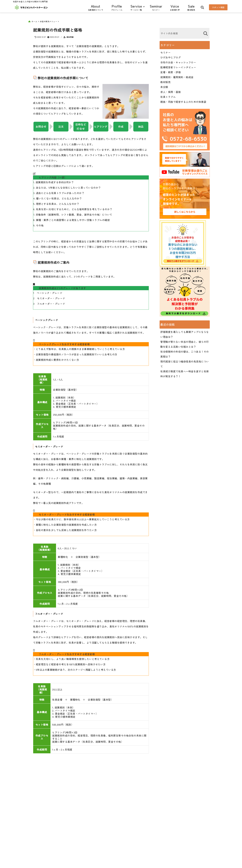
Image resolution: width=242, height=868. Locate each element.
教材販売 (165, 81)
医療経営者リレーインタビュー (178, 66)
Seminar (156, 7)
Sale (191, 7)
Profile (117, 7)
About (96, 7)
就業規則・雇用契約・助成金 (177, 76)
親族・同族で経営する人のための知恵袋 (183, 101)
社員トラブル (168, 96)
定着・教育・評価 (171, 71)
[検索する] (205, 32)
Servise (136, 7)
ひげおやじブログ (171, 56)
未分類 (164, 86)
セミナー (165, 51)
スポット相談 (218, 7)
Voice (175, 7)
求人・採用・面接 (171, 91)
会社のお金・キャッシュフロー (178, 61)
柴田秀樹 (70, 36)
